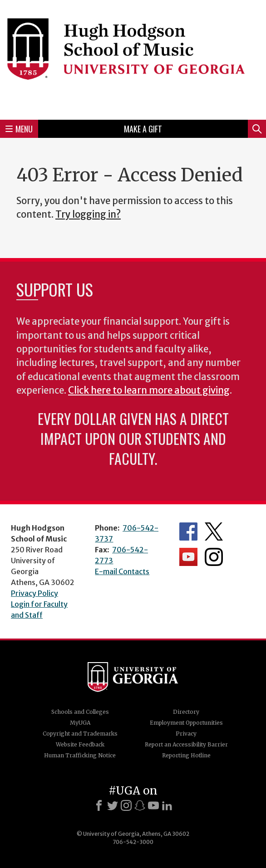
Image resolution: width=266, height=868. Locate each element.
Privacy (186, 734)
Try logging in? (88, 215)
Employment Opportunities (186, 723)
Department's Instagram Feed (214, 557)
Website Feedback (80, 744)
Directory (186, 712)
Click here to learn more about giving (149, 390)
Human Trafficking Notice (80, 755)
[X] (113, 805)
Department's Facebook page (188, 532)
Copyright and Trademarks (80, 734)
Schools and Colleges (80, 712)
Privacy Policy (34, 593)
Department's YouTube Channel (188, 557)
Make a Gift (143, 129)
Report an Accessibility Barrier (186, 744)
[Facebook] (99, 805)
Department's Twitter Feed (214, 532)
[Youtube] (153, 805)
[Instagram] (126, 805)
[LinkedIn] (167, 805)
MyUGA (80, 723)
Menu (19, 129)
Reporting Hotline (186, 755)
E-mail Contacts (122, 571)
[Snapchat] (140, 805)
